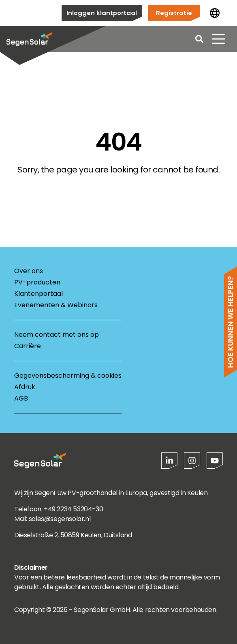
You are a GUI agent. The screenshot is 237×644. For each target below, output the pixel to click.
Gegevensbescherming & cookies (68, 376)
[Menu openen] (219, 39)
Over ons (29, 271)
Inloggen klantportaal (102, 13)
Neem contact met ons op (57, 335)
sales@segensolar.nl (60, 519)
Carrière (28, 346)
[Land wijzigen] (215, 13)
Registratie (174, 13)
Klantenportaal (38, 294)
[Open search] (199, 39)
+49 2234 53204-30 (73, 509)
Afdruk (25, 387)
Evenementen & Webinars (56, 305)
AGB (21, 398)
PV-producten (37, 282)
